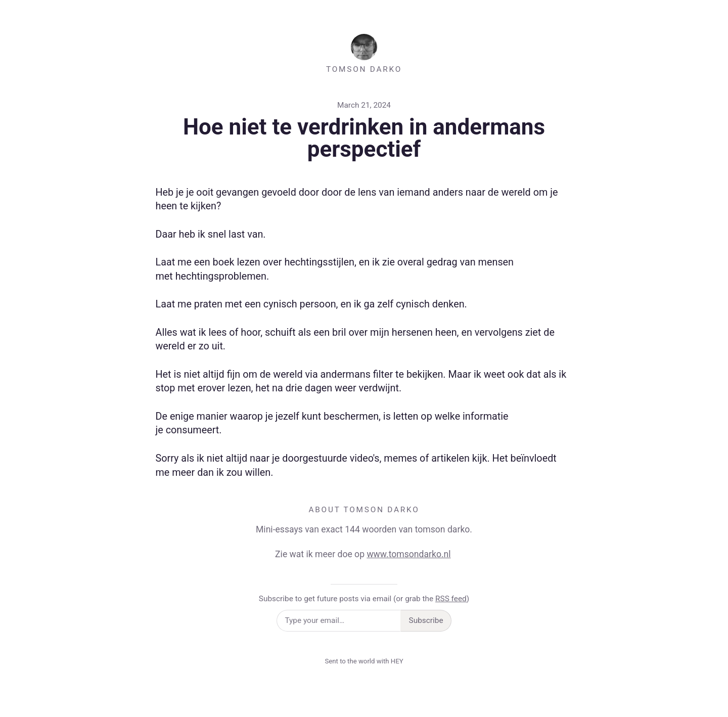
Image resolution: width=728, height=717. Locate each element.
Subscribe (426, 620)
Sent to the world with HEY (364, 661)
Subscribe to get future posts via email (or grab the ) (364, 599)
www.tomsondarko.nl (408, 554)
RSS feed (451, 599)
